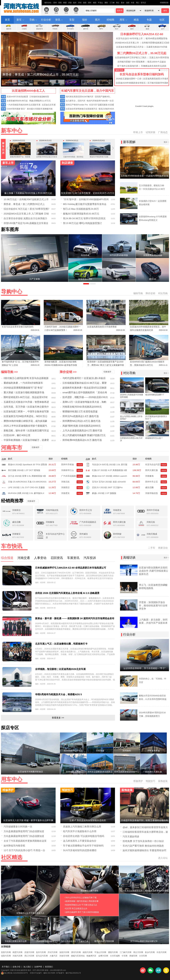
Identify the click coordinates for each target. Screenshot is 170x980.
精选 (56, 13)
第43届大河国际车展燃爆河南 (40, 109)
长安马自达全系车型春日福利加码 (142, 74)
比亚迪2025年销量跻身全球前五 (131, 83)
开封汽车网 (53, 952)
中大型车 (70, 29)
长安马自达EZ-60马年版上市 (129, 38)
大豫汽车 (53, 956)
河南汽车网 (18, 956)
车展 (76, 13)
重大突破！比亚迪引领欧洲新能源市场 (24, 392)
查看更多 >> (58, 718)
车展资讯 (73, 558)
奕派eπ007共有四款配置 (17, 97)
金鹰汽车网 (103, 956)
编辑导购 (119, 70)
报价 (85, 20)
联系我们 (49, 967)
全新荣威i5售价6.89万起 (17, 101)
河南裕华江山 (67, 470)
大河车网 (143, 956)
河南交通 (24, 558)
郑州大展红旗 (152, 470)
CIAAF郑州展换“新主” (16, 109)
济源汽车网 (29, 952)
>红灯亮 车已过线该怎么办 (76, 909)
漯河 (90, 3)
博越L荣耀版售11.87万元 (40, 101)
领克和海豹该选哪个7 (155, 395)
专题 (149, 20)
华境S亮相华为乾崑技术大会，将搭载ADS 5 (58, 694)
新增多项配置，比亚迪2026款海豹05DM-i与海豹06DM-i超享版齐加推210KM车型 (61, 365)
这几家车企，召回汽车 (76, 101)
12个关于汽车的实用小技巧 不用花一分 (24, 850)
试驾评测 (150, 132)
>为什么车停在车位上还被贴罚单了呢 (80, 898)
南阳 (95, 3)
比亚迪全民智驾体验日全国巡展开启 (81, 109)
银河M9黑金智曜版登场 (157, 38)
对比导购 (163, 293)
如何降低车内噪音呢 (14, 846)
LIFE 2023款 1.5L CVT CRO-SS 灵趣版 (26, 487)
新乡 (123, 3)
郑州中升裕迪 (67, 464)
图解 (46, 13)
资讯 (58, 20)
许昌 (133, 3)
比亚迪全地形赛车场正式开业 (130, 47)
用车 (122, 20)
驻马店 (143, 3)
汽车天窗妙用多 (131, 837)
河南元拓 (65, 482)
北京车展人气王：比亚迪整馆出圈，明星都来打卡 (61, 644)
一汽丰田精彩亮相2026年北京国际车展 (24, 105)
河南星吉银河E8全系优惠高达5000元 (82, 407)
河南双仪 (65, 487)
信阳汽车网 (6, 956)
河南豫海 (149, 476)
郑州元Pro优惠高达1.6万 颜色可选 (81, 416)
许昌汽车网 (161, 952)
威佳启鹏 (149, 487)
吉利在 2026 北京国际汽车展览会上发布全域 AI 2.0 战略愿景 (67, 593)
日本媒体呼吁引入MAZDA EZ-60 (142, 34)
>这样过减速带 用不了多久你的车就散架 (82, 912)
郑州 (55, 3)
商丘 (118, 3)
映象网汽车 (91, 956)
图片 (98, 20)
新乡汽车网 (150, 952)
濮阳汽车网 (113, 952)
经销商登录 (164, 3)
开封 (80, 3)
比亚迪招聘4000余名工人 (28, 91)
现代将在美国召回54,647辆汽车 (80, 97)
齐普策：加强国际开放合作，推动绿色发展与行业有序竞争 (153, 606)
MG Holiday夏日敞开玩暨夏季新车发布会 (85, 204)
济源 (70, 3)
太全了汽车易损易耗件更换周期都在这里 (25, 841)
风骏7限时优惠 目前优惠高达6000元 (82, 426)
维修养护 (138, 781)
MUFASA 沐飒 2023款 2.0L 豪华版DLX (26, 493)
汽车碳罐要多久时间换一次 (18, 827)
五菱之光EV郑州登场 (159, 57)
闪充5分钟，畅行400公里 (17, 435)
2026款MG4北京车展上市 (127, 43)
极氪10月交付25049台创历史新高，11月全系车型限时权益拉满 (153, 699)
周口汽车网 (29, 956)
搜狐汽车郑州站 (78, 956)
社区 (162, 20)
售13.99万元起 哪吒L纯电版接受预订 (82, 223)
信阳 (128, 3)
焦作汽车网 (41, 952)
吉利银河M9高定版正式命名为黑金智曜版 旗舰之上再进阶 (47, 154)
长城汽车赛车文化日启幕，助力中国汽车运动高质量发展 (88, 91)
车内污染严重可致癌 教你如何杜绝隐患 (143, 846)
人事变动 (40, 558)
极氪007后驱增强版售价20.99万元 (81, 214)
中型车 (55, 29)
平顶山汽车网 (100, 952)
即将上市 (138, 132)
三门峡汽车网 (125, 952)
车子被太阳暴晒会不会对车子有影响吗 (83, 846)
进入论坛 (163, 858)
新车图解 (129, 142)
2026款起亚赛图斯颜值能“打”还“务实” (23, 388)
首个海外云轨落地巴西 (128, 66)
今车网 (124, 956)
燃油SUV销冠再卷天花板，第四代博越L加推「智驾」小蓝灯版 (100, 154)
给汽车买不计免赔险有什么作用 (80, 831)
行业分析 (46, 20)
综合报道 (7, 558)
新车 (19, 20)
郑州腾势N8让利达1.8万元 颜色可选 (81, 421)
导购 (32, 20)
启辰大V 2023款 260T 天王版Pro (107, 487)
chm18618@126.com (58, 970)
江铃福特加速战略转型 (39, 97)
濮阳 (106, 3)
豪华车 (86, 29)
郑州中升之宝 (152, 482)
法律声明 (38, 967)
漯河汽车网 (76, 952)
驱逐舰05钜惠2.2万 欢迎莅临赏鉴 (80, 412)
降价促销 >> (68, 372)
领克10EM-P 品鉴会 (157, 62)
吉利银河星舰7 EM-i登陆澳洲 (131, 62)
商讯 (63, 105)
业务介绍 (16, 967)
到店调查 (67, 163)
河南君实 (65, 493)
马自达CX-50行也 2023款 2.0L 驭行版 (110, 464)
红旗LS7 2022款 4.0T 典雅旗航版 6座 (110, 470)
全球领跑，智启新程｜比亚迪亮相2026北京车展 (60, 669)
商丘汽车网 (138, 952)
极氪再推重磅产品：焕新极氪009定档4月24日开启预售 (20, 152)
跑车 (132, 29)
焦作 (75, 3)
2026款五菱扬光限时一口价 (129, 79)
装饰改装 (163, 781)
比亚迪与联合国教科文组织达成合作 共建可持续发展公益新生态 (154, 571)
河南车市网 (64, 956)
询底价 (80, 465)
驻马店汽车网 (42, 956)
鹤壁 (65, 3)
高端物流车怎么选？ (154, 438)
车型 (72, 20)
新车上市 (8, 163)
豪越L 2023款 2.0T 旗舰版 (104, 493)
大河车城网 (115, 956)
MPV (101, 29)
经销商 (110, 20)
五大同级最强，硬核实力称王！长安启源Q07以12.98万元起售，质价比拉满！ (152, 189)
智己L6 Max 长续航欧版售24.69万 (81, 209)
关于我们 (6, 967)
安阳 (60, 3)
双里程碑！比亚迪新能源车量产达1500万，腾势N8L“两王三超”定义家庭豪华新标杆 (106, 365)
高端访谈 (129, 558)
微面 (147, 29)
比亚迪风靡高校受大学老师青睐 (102, 327)
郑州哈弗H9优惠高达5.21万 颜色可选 (82, 440)
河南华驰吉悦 (152, 493)
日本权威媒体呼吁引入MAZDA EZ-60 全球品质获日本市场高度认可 (71, 568)
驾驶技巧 (150, 781)
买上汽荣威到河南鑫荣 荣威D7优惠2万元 (84, 435)
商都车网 (133, 956)
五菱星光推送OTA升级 (157, 47)
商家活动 (163, 548)
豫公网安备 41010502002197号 (14, 973)
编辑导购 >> (9, 372)
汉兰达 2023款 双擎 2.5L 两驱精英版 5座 (27, 476)
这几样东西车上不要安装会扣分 (80, 841)
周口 (138, 3)
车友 (66, 13)
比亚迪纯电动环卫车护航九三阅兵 (131, 57)
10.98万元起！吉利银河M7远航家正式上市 (26, 199)
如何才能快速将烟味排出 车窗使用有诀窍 (144, 850)
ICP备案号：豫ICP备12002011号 (69, 973)
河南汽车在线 (22, 8)
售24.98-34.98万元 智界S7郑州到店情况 (84, 218)
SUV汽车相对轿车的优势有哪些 (80, 850)
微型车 (9, 29)
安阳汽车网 (6, 952)
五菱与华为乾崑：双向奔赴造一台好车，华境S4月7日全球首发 (73, 154)
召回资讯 (57, 558)
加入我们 (27, 967)
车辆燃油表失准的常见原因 (154, 66)
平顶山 (100, 3)
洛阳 (85, 3)
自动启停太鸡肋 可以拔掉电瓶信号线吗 (84, 836)
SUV (117, 29)
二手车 (152, 548)
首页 (7, 20)
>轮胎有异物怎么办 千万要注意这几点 (81, 905)
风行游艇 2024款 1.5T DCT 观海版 (24, 470)
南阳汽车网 (88, 952)
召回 (63, 97)
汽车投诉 (90, 558)
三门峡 (112, 3)
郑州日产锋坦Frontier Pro (77, 105)
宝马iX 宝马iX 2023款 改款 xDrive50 (109, 482)
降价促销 (150, 293)
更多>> (166, 142)
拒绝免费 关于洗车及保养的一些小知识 (143, 841)
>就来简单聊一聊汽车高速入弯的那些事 (81, 901)
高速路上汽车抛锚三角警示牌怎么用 (82, 827)
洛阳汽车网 (64, 952)
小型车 (24, 29)
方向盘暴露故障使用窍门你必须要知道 (24, 831)
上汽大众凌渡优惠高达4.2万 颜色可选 (82, 431)
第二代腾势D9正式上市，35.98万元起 (142, 53)
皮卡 (163, 29)
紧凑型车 (40, 29)
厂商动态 (163, 132)
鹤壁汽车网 (18, 952)
